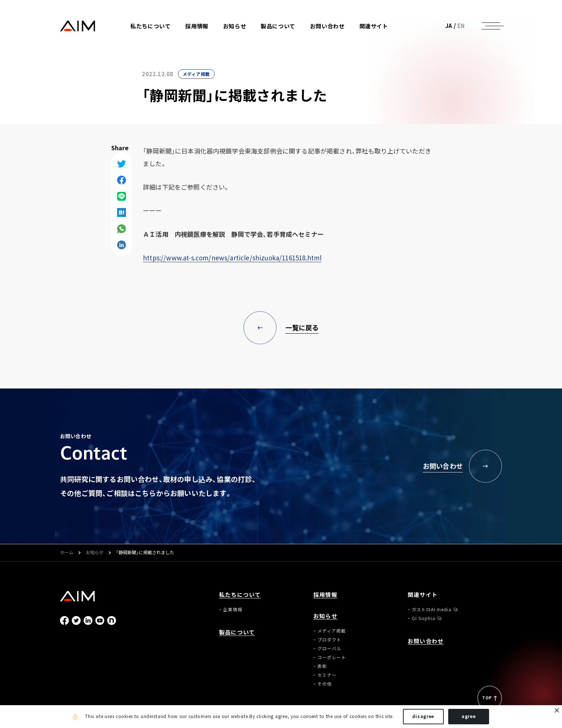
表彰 (322, 666)
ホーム (67, 553)
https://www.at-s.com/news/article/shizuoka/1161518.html (232, 258)
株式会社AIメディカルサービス (78, 26)
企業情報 (233, 609)
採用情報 (197, 26)
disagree (423, 716)
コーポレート (332, 657)
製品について (278, 26)
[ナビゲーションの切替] (491, 26)
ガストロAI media (432, 609)
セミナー (327, 675)
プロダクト (329, 640)
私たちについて (240, 595)
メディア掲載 (196, 74)
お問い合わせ (327, 26)
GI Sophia (424, 618)
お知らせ (95, 553)
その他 (325, 684)
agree (469, 716)
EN (461, 26)
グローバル (329, 648)
